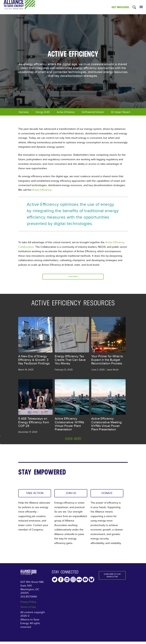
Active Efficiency (66, 112)
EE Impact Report (121, 112)
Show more (73, 440)
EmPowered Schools (93, 112)
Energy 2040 (43, 112)
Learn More (73, 277)
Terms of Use (28, 609)
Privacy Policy (28, 604)
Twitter (55, 582)
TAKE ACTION (30, 497)
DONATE (107, 495)
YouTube (85, 582)
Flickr (79, 582)
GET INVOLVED (120, 7)
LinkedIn (67, 582)
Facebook (61, 582)
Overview (24, 112)
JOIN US (71, 495)
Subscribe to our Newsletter (112, 579)
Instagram (73, 582)
